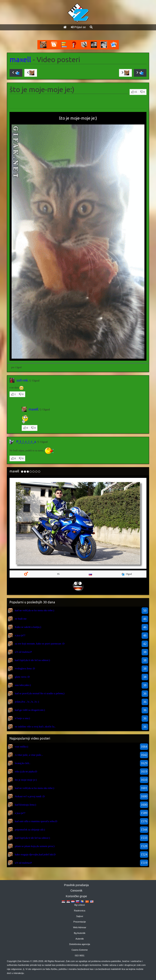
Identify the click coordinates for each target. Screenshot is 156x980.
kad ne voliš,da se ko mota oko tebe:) (35, 610)
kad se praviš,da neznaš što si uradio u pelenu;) (40, 693)
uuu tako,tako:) (23, 685)
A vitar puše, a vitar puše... (29, 755)
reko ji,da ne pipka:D (26, 771)
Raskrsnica (80, 911)
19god (127, 574)
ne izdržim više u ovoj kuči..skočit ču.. (35, 726)
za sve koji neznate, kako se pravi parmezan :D (40, 644)
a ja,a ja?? (20, 635)
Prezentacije (80, 922)
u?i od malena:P (23, 652)
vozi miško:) (21, 747)
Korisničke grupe (76, 896)
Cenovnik (76, 891)
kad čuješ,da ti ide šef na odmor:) (32, 660)
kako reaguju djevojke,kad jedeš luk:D (35, 854)
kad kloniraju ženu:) (25, 805)
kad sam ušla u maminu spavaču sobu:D (36, 821)
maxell (20, 60)
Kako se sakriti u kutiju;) (28, 627)
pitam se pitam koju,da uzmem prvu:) (35, 846)
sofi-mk (22, 380)
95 (58, 574)
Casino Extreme (80, 950)
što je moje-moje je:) (26, 780)
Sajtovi (80, 916)
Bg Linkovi (80, 905)
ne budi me (21, 619)
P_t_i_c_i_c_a (26, 442)
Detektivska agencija (80, 944)
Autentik (80, 939)
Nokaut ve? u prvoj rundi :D (30, 796)
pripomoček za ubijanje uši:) (30, 830)
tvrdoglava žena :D (25, 668)
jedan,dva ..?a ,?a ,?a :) (27, 702)
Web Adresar (80, 927)
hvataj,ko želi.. (23, 763)
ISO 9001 (80, 956)
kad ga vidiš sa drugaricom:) (30, 710)
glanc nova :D (22, 677)
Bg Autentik (80, 933)
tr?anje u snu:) (22, 718)
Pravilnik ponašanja (76, 885)
